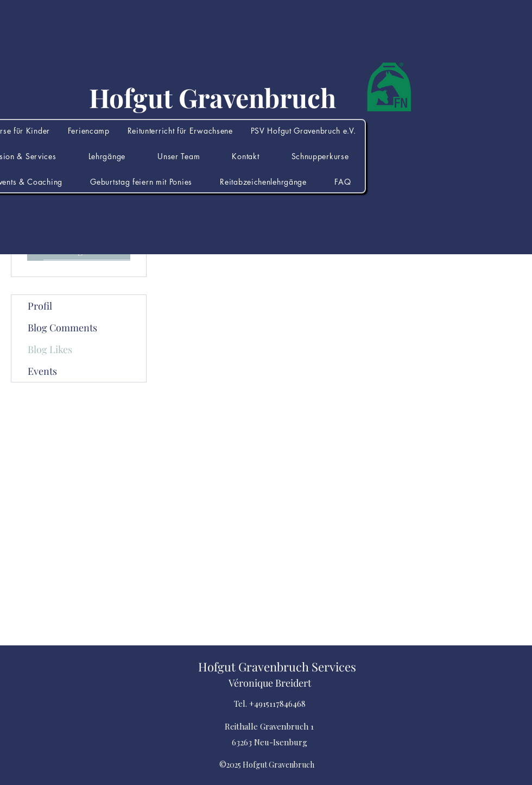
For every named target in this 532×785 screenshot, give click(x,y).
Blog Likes (50, 349)
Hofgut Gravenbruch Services (277, 667)
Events (42, 371)
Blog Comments (62, 328)
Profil (40, 306)
